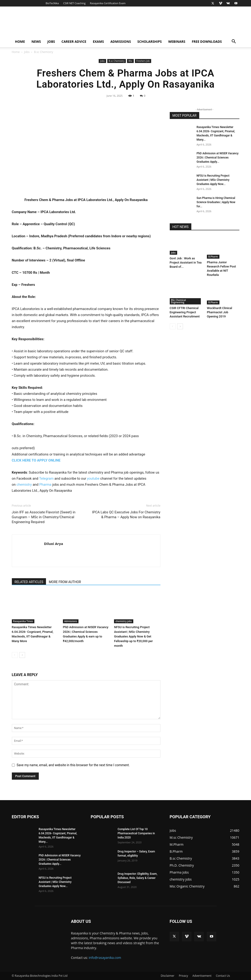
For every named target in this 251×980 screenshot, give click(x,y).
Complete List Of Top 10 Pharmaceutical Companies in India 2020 (136, 833)
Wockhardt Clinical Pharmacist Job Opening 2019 (220, 312)
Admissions (121, 41)
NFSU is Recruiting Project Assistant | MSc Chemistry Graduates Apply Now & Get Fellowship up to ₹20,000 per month (133, 636)
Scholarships (150, 41)
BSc (130, 61)
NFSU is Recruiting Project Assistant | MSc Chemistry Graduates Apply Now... (213, 180)
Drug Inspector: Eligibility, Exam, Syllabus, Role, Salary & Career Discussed (138, 878)
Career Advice (74, 41)
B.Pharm (213, 257)
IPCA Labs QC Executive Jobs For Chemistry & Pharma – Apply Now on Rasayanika (126, 515)
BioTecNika (52, 3)
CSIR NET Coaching (74, 3)
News (36, 41)
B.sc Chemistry (117, 61)
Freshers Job (143, 61)
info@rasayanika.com (105, 958)
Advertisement (202, 976)
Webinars (177, 41)
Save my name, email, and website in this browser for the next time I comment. (73, 765)
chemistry (24, 485)
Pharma (45, 485)
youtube (93, 478)
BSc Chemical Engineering (179, 301)
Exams (98, 41)
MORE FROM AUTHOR (65, 582)
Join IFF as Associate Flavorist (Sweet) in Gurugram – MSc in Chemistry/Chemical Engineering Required (44, 517)
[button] (234, 42)
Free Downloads (207, 41)
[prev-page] (15, 655)
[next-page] (22, 655)
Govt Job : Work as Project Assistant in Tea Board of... (186, 262)
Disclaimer (168, 976)
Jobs (51, 41)
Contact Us (223, 976)
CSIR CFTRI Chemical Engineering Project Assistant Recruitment (185, 312)
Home (20, 41)
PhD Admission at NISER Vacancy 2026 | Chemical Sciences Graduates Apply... (218, 158)
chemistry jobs (124, 621)
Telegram (46, 478)
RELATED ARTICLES (29, 582)
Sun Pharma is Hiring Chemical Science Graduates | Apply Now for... (216, 202)
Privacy (183, 976)
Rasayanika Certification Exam (108, 3)
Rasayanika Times (23, 621)
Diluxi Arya (54, 544)
